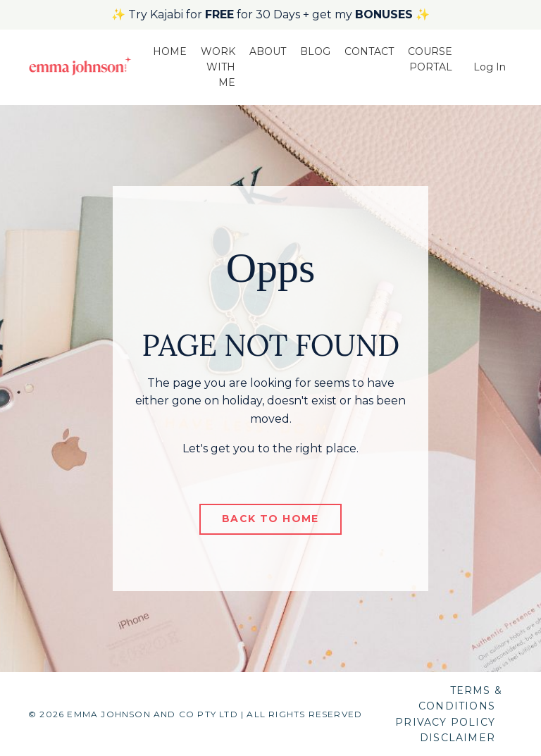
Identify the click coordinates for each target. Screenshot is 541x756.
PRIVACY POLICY (445, 722)
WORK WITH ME (218, 67)
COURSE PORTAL (430, 59)
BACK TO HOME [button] (270, 519)
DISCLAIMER (458, 738)
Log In (490, 67)
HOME (170, 51)
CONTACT (369, 51)
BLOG (315, 51)
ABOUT (268, 51)
